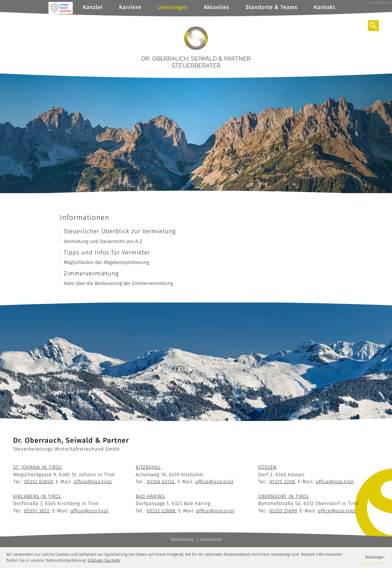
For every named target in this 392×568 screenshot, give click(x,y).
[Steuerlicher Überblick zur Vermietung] (196, 236)
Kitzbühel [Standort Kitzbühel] (148, 467)
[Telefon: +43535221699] (283, 511)
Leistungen (173, 7)
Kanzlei (93, 7)
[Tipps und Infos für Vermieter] (196, 257)
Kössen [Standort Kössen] (268, 467)
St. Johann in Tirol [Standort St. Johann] (37, 467)
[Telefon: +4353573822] (37, 511)
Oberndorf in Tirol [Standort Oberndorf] (284, 496)
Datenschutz (182, 540)
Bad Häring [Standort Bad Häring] (150, 496)
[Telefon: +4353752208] (282, 482)
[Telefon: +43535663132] (161, 482)
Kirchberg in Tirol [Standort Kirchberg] (37, 496)
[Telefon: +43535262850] (39, 482)
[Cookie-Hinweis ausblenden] (375, 558)
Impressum (211, 540)
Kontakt (325, 7)
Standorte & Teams (272, 7)
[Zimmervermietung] (196, 278)
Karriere (130, 7)
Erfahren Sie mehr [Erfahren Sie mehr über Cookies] (104, 561)
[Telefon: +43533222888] (161, 511)
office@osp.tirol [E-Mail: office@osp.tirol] (93, 482)
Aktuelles (217, 7)
